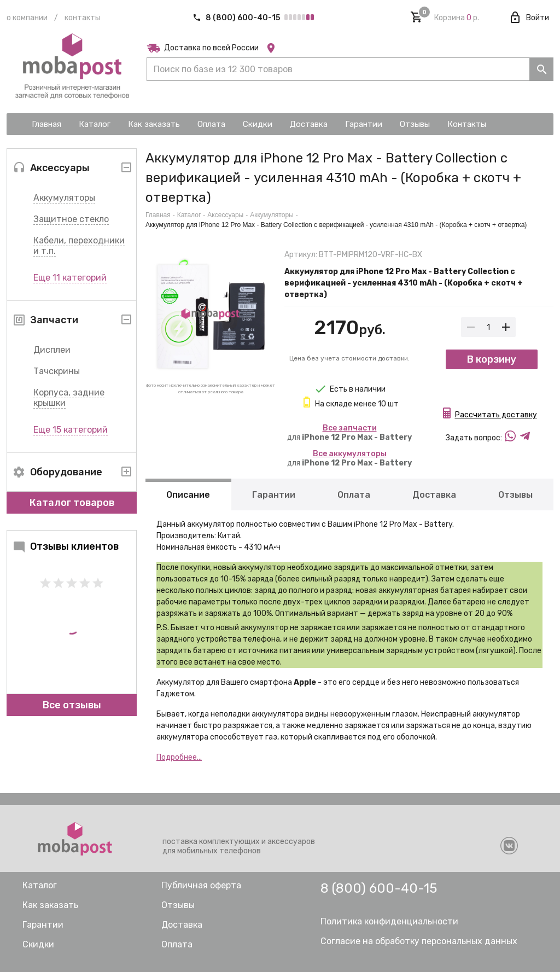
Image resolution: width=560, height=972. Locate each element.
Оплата (354, 495)
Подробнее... (179, 757)
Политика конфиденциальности (389, 921)
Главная (158, 215)
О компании (27, 18)
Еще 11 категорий (70, 278)
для (349, 433)
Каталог (189, 215)
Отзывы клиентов (66, 546)
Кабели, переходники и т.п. (79, 246)
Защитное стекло (71, 219)
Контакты (83, 18)
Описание (188, 495)
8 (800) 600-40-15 (237, 18)
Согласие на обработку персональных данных (419, 941)
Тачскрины (57, 371)
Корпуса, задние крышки (69, 398)
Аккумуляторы (64, 198)
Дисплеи (52, 350)
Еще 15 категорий (71, 430)
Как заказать (50, 905)
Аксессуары (225, 215)
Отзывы (515, 495)
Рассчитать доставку (496, 415)
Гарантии (274, 495)
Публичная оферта (201, 885)
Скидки (38, 944)
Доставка (434, 495)
